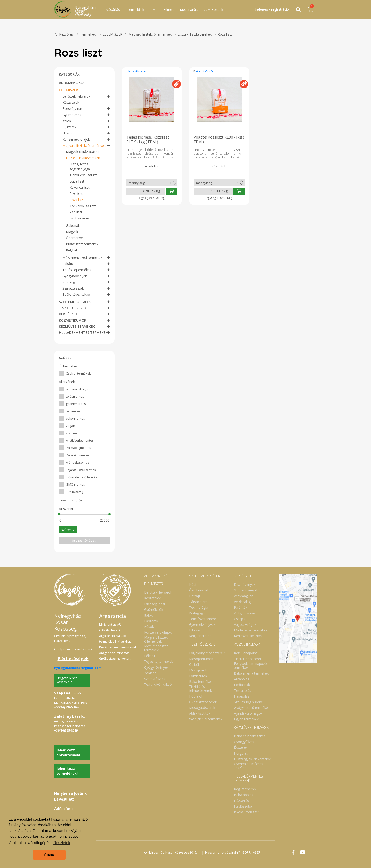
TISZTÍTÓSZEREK (73, 308)
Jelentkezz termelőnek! (67, 771)
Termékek (88, 34)
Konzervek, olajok (76, 139)
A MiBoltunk (214, 10)
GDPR (246, 852)
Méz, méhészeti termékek (82, 257)
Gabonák (73, 226)
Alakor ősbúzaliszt (83, 175)
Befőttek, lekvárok (76, 96)
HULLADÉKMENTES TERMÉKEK (83, 333)
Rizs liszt (76, 194)
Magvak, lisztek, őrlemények (150, 34)
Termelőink (136, 10)
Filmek (169, 10)
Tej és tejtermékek (77, 270)
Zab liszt (76, 212)
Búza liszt (77, 181)
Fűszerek (69, 127)
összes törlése (84, 540)
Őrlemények (75, 238)
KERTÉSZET (68, 314)
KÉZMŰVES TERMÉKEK (77, 326)
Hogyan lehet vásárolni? (67, 680)
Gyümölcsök (72, 115)
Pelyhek (72, 250)
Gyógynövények (75, 276)
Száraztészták (73, 288)
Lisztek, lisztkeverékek (195, 34)
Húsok (67, 133)
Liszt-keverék (80, 218)
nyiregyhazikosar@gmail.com (78, 668)
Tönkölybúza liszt (83, 206)
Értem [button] (49, 855)
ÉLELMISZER (113, 34)
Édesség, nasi (73, 109)
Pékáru (68, 264)
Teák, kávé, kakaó (76, 294)
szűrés (68, 530)
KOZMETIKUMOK (73, 320)
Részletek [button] (62, 843)
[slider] (59, 514)
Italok (67, 121)
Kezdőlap (64, 34)
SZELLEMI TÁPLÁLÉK (75, 302)
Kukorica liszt (80, 187)
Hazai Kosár (137, 71)
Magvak (72, 232)
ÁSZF (256, 852)
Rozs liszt (225, 34)
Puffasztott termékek (82, 244)
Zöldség (69, 282)
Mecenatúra (189, 10)
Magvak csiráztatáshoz (84, 152)
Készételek (71, 102)
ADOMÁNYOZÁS (72, 83)
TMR (154, 10)
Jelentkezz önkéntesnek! (68, 752)
